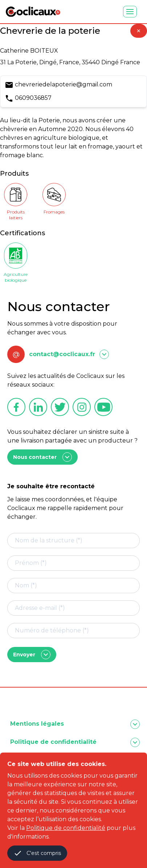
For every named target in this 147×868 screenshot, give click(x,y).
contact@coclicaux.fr (62, 354)
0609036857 (33, 98)
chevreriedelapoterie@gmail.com (64, 84)
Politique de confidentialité (66, 828)
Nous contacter (42, 457)
